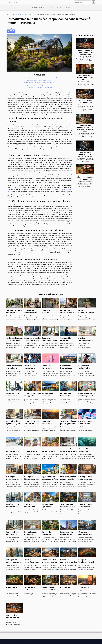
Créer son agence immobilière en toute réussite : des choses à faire (85, 128)
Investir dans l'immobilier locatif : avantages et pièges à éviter (14, 591)
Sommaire (40, 75)
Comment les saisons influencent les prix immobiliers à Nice (50, 452)
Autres (68, 7)
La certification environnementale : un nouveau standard (39, 78)
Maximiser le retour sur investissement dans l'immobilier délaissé (14, 342)
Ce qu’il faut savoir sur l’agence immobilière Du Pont (85, 77)
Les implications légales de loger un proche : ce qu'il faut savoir (14, 425)
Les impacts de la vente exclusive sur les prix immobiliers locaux (50, 563)
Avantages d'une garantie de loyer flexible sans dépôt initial (68, 452)
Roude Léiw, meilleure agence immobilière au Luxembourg (31, 452)
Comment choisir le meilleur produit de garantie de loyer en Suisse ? (87, 397)
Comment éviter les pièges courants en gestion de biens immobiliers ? (32, 342)
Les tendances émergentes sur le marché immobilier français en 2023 (69, 563)
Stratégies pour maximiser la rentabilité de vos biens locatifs (13, 397)
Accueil (9, 14)
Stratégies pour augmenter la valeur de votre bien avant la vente (87, 480)
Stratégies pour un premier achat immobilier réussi (68, 479)
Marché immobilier (38, 7)
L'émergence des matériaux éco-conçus (39, 80)
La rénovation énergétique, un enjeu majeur (39, 87)
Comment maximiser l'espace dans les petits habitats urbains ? (50, 342)
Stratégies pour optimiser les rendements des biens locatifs (85, 508)
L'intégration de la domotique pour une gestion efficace (39, 83)
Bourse (60, 7)
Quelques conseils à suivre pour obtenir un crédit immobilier (85, 178)
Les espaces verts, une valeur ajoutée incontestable (39, 85)
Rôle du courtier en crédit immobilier (85, 102)
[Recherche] (83, 2)
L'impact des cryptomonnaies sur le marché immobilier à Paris (87, 591)
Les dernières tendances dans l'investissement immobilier (31, 591)
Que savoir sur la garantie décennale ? (85, 153)
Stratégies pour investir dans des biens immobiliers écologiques (68, 508)
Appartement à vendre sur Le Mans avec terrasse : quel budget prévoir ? (50, 480)
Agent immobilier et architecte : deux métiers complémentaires (85, 52)
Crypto (51, 7)
